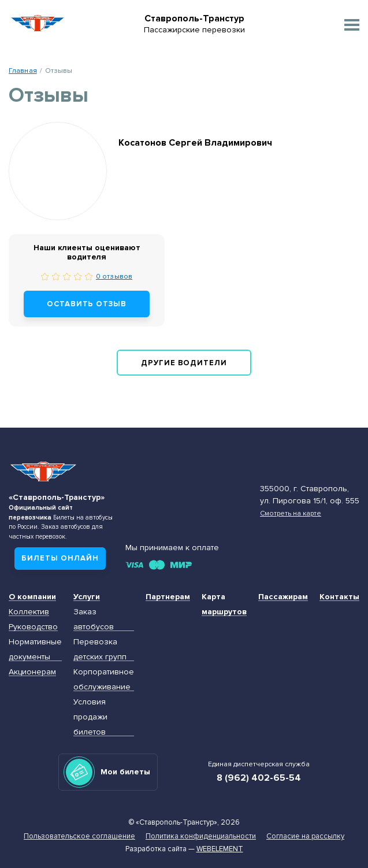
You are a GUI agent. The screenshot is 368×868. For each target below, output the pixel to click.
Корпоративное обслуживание (104, 679)
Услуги (87, 597)
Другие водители (184, 363)
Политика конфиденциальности (201, 836)
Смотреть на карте (291, 513)
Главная (23, 71)
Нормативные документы (35, 649)
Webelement (220, 849)
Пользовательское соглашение (79, 836)
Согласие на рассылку (305, 836)
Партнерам (168, 597)
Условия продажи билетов (90, 717)
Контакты (339, 597)
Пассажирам (283, 597)
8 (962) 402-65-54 (259, 778)
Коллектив (29, 612)
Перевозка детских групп (100, 649)
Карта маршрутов (224, 604)
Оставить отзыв (87, 304)
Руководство (33, 627)
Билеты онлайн (60, 558)
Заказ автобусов (94, 619)
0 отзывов (114, 276)
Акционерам (32, 672)
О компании (32, 597)
